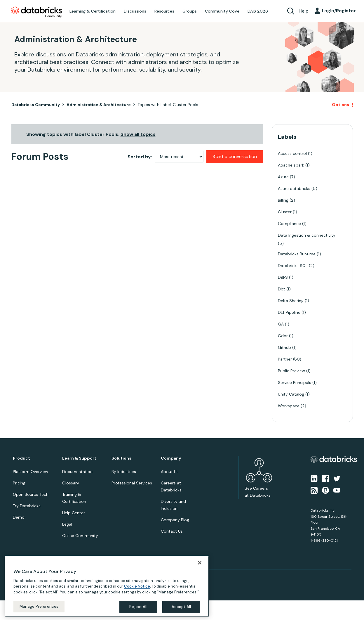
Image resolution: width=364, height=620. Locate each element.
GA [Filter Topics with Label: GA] (281, 324)
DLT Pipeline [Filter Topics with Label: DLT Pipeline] (289, 312)
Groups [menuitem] (190, 11)
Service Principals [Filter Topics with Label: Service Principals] (295, 382)
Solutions (121, 458)
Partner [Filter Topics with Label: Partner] (285, 359)
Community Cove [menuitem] (222, 11)
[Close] (200, 562)
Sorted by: (140, 157)
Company (171, 458)
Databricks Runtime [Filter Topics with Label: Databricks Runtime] (297, 254)
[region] (107, 585)
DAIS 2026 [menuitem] (258, 11)
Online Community (80, 536)
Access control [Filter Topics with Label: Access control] (292, 153)
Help (304, 11)
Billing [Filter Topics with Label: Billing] (283, 200)
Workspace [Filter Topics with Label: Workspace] (289, 406)
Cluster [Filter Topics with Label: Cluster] (285, 212)
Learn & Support (79, 458)
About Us (170, 472)
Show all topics (138, 134)
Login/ (339, 11)
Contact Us (172, 531)
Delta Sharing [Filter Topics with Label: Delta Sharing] (291, 301)
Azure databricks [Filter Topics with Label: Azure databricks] (294, 188)
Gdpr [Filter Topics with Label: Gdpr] (283, 336)
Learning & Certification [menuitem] (93, 11)
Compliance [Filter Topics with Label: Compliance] (289, 224)
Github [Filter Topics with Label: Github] (284, 347)
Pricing (19, 483)
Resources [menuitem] (164, 11)
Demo (19, 517)
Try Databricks (27, 506)
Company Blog (175, 520)
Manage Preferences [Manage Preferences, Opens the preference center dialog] (39, 606)
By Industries (124, 472)
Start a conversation (235, 156)
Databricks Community (37, 12)
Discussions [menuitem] (135, 11)
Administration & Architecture (99, 105)
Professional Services (132, 483)
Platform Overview (31, 472)
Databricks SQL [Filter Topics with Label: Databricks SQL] (293, 266)
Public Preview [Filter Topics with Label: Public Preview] (291, 371)
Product (21, 458)
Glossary (71, 483)
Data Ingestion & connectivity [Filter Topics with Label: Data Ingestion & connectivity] (307, 235)
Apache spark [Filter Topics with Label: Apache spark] (291, 165)
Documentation (77, 472)
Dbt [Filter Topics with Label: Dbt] (282, 289)
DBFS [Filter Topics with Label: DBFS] (283, 277)
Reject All (138, 606)
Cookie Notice (137, 585)
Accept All (181, 606)
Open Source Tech (31, 494)
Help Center (74, 513)
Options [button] (341, 105)
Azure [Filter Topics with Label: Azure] (283, 177)
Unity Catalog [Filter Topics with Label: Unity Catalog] (291, 394)
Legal (67, 524)
